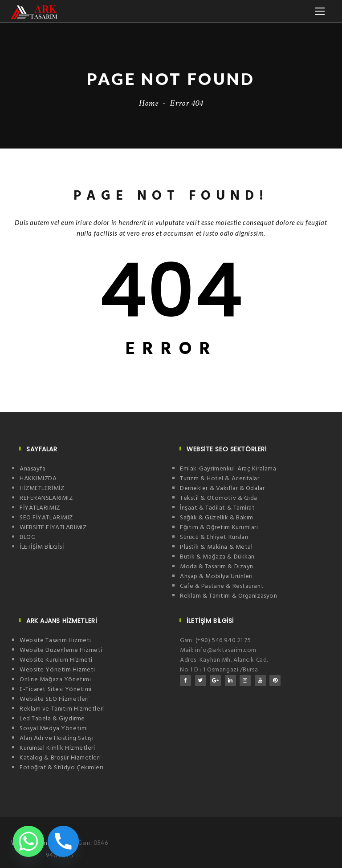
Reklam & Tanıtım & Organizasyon (228, 596)
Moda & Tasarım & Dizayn (217, 567)
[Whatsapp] (28, 841)
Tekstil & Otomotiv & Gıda (219, 498)
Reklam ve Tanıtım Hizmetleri (62, 709)
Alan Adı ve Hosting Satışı (57, 738)
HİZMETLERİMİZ (42, 488)
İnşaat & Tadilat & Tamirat (218, 508)
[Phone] (63, 841)
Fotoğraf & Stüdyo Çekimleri (61, 768)
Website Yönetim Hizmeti (57, 670)
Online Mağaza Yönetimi (55, 680)
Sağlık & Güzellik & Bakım (217, 518)
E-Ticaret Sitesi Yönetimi (56, 689)
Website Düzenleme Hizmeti (61, 650)
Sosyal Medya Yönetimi (54, 729)
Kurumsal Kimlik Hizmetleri (57, 748)
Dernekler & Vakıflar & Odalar (222, 488)
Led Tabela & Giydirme (52, 719)
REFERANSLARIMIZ (46, 498)
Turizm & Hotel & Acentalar (220, 479)
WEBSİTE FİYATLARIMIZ (53, 528)
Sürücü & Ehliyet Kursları (214, 537)
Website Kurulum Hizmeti (56, 660)
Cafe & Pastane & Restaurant (222, 586)
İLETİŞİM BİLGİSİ (42, 547)
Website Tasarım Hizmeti (55, 641)
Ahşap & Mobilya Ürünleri (216, 577)
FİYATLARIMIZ (40, 508)
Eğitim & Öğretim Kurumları (219, 528)
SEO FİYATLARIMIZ (46, 518)
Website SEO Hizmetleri (54, 699)
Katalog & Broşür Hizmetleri (60, 758)
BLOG (28, 537)
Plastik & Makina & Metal (216, 547)
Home (149, 103)
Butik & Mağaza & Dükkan (217, 557)
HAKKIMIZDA (38, 479)
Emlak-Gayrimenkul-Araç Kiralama (228, 469)
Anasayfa (33, 469)
